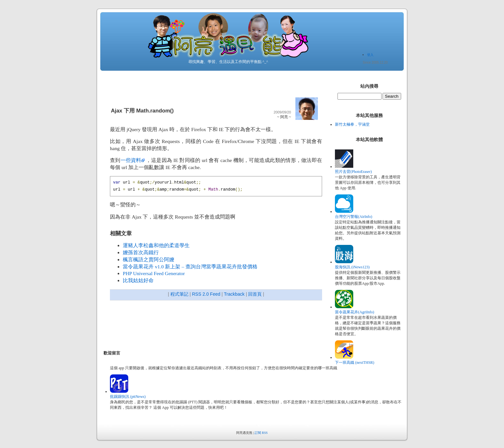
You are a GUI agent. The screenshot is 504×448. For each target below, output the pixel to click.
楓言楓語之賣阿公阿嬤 (148, 260)
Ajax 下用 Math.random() (142, 111)
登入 (370, 55)
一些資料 (131, 160)
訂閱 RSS (261, 433)
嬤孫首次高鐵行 (141, 252)
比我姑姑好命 (138, 280)
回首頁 (255, 294)
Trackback (234, 294)
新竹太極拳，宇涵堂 (352, 124)
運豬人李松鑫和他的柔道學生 (156, 245)
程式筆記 (179, 294)
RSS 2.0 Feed (206, 294)
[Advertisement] (221, 326)
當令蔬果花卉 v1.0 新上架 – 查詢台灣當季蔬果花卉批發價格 (190, 267)
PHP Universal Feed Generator (154, 273)
